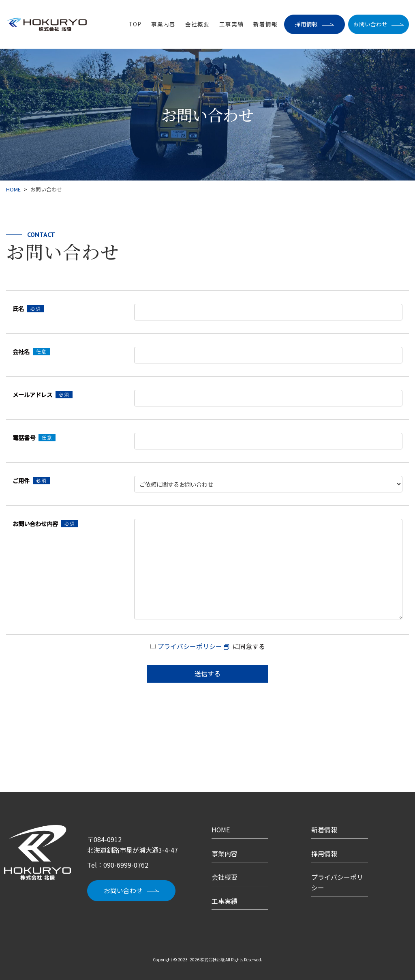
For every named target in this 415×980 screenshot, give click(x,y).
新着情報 (265, 24)
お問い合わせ (370, 24)
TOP (135, 24)
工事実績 (231, 24)
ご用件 (31, 480)
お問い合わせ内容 (45, 523)
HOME (221, 830)
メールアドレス (43, 394)
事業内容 (163, 24)
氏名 (28, 308)
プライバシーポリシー (190, 646)
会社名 (31, 351)
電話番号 (34, 437)
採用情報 (306, 24)
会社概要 (197, 24)
